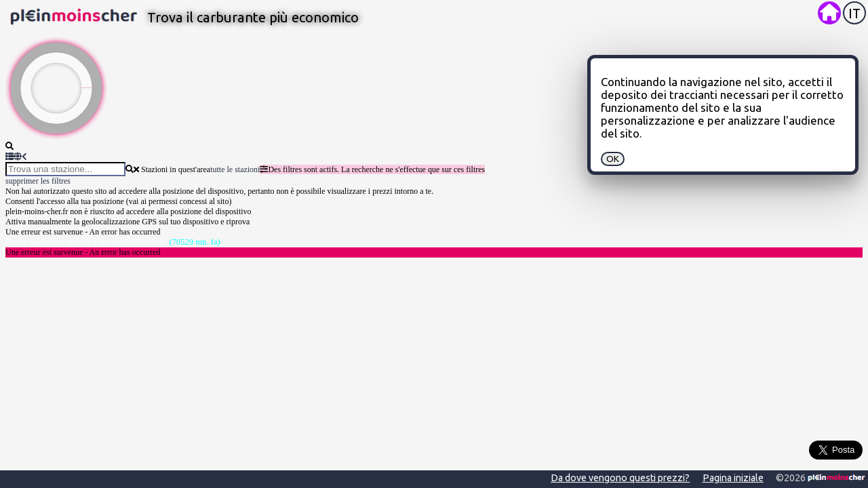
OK (613, 159)
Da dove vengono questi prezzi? (620, 478)
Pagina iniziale (733, 478)
